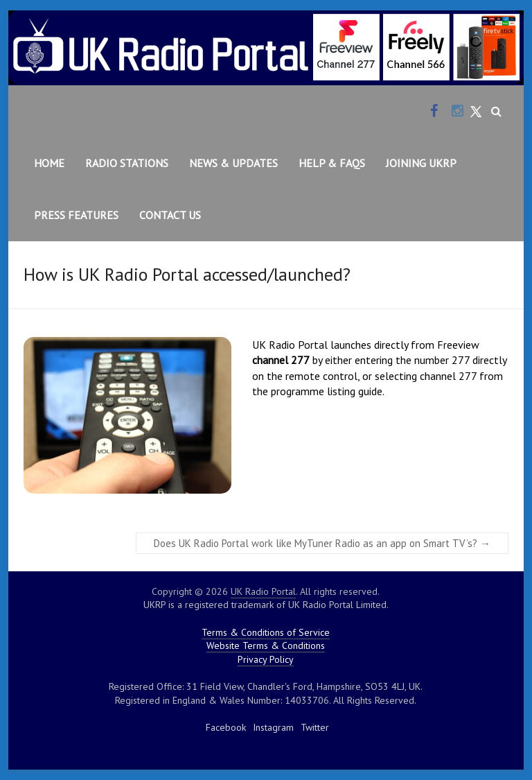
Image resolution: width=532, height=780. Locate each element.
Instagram (273, 727)
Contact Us (170, 215)
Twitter (315, 727)
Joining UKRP (421, 163)
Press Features (76, 215)
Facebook (226, 727)
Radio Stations (127, 163)
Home (49, 163)
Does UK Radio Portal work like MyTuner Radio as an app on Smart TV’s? (322, 543)
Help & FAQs (332, 163)
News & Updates (233, 163)
